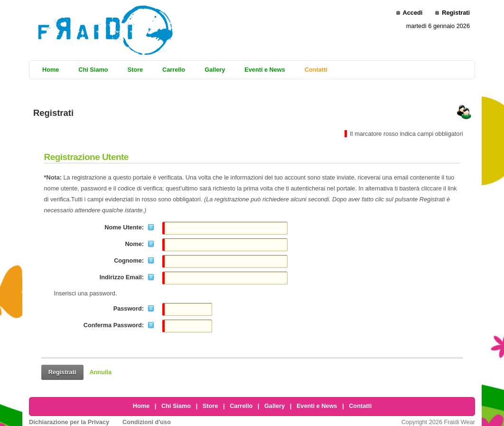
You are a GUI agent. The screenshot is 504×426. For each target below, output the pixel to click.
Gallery (275, 406)
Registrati (456, 13)
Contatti (360, 406)
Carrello (241, 406)
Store (210, 406)
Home (141, 406)
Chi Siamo (176, 406)
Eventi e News (317, 406)
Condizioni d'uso (147, 422)
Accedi (413, 13)
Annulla (100, 372)
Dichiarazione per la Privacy (69, 422)
